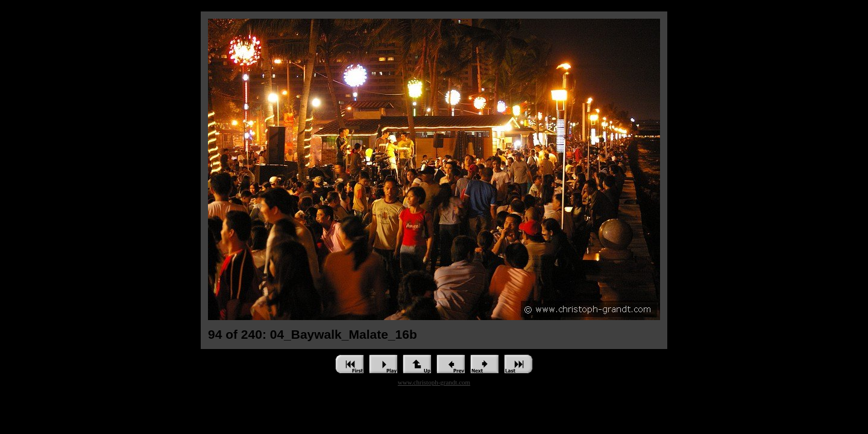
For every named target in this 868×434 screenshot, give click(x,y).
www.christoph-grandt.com (434, 382)
